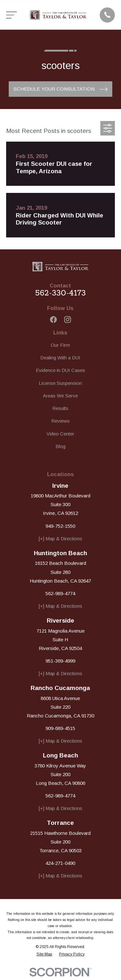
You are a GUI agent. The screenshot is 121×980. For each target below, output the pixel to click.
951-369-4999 (60, 661)
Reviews (60, 421)
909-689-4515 (60, 728)
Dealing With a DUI (60, 358)
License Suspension (60, 383)
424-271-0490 (60, 863)
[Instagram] (68, 320)
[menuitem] (44, 954)
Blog (60, 446)
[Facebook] (53, 320)
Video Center (60, 434)
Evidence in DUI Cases (60, 370)
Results (60, 408)
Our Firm (60, 345)
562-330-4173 (60, 293)
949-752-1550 (60, 526)
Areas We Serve (60, 396)
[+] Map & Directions (60, 539)
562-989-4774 (60, 593)
